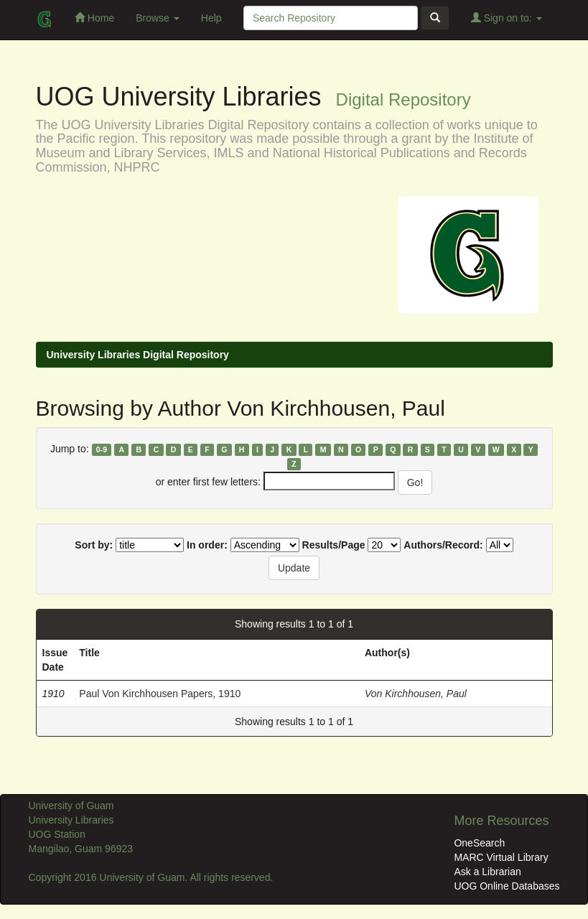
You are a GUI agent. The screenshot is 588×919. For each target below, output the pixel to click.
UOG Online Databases (507, 886)
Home (94, 18)
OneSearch (479, 843)
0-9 (102, 449)
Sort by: (94, 545)
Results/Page (334, 545)
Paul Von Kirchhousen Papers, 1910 (160, 694)
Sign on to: (507, 18)
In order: (207, 545)
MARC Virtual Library (501, 857)
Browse (158, 18)
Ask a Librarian (487, 872)
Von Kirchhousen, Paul (416, 694)
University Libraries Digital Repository (138, 355)
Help (211, 18)
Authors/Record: (443, 545)
